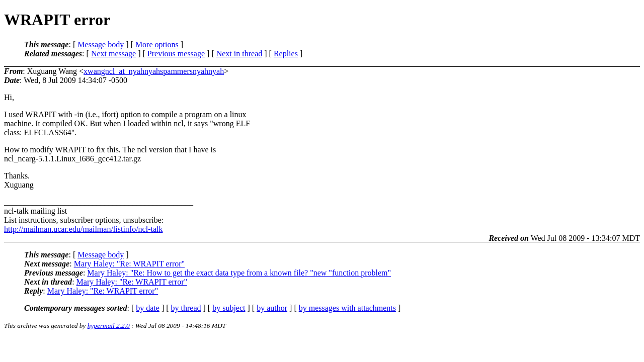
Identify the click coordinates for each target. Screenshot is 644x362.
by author (272, 308)
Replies (286, 54)
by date (148, 308)
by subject (229, 308)
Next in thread (239, 54)
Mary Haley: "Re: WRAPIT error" (129, 264)
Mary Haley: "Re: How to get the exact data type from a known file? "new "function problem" (239, 273)
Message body (101, 44)
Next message (113, 54)
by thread (186, 308)
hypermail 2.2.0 (109, 326)
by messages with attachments (347, 308)
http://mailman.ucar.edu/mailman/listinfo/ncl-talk (83, 229)
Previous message (176, 54)
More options (157, 44)
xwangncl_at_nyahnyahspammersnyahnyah (154, 71)
